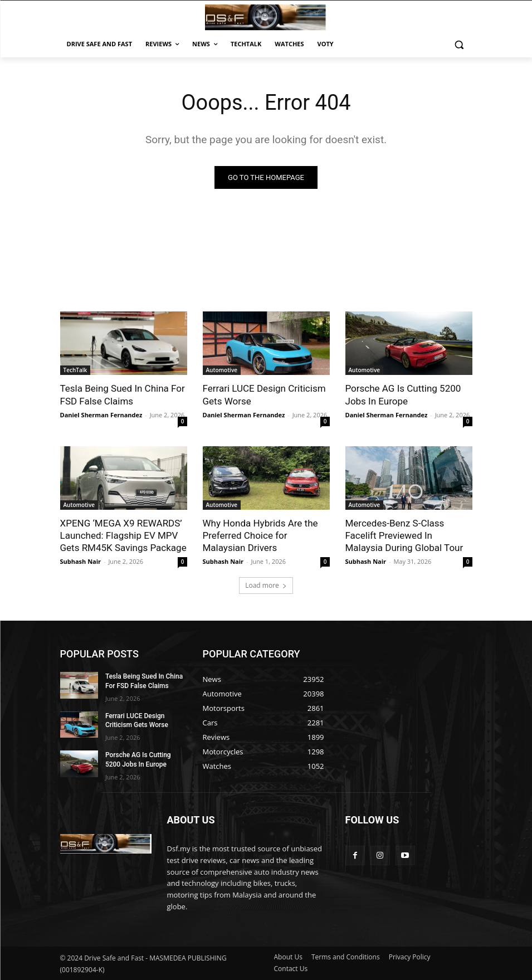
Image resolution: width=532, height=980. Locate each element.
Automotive (222, 370)
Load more (266, 585)
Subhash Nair (81, 561)
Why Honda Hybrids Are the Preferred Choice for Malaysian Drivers (260, 535)
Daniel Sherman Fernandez (101, 414)
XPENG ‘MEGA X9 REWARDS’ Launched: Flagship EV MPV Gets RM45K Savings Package (123, 535)
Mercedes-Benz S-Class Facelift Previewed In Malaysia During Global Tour (404, 535)
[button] (459, 44)
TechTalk (75, 370)
